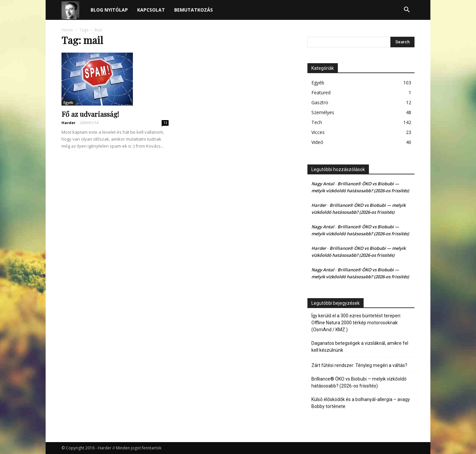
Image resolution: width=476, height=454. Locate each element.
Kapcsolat (151, 10)
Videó (317, 142)
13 (165, 123)
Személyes (323, 112)
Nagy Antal (323, 184)
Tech (317, 122)
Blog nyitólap (109, 10)
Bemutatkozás (194, 10)
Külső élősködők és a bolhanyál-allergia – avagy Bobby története (361, 403)
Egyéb (68, 103)
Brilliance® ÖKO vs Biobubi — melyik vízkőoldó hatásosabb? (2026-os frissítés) (359, 382)
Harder (68, 123)
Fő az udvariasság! (90, 114)
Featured (321, 92)
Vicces (318, 132)
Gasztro (320, 102)
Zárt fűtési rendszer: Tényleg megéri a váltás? (359, 365)
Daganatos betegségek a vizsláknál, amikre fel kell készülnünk (360, 347)
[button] (407, 10)
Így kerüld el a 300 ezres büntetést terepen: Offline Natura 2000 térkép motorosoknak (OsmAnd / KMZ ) (356, 323)
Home (67, 30)
